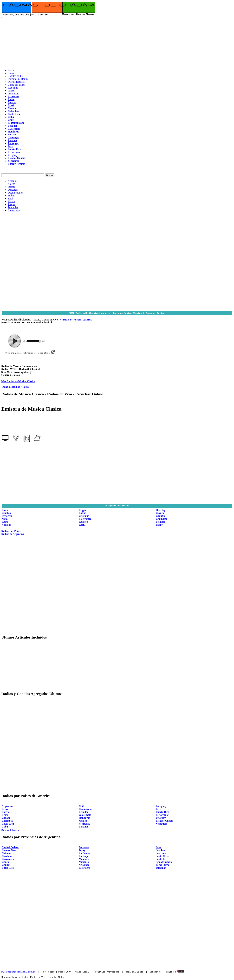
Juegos (11, 204)
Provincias (13, 94)
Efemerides (14, 210)
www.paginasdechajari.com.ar (18, 972)
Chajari (12, 73)
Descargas (13, 190)
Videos (11, 184)
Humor (11, 201)
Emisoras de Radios (18, 79)
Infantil (12, 187)
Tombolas (13, 207)
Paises (11, 91)
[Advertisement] (117, 43)
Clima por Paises (17, 85)
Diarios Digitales (17, 82)
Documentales (15, 193)
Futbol (11, 196)
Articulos (13, 181)
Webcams (13, 88)
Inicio (11, 70)
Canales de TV (16, 76)
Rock (11, 198)
